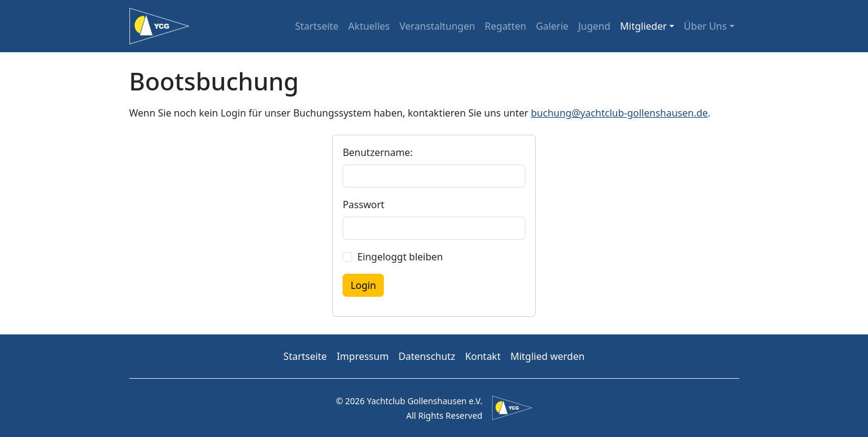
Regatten (505, 26)
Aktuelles (369, 26)
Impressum (363, 356)
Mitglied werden (547, 356)
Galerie (552, 26)
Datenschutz (427, 356)
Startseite (317, 26)
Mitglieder (644, 26)
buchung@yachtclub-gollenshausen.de (619, 113)
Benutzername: (378, 152)
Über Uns (706, 26)
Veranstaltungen (437, 26)
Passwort (364, 205)
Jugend (594, 26)
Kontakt (483, 356)
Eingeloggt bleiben (400, 257)
